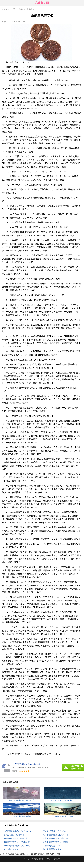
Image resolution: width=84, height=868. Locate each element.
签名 (21, 9)
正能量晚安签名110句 (52, 846)
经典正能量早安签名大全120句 (55, 842)
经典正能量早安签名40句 (14, 835)
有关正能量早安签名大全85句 (17, 854)
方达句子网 (39, 859)
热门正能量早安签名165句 (53, 849)
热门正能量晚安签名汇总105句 (55, 835)
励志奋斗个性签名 (11, 849)
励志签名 (30, 9)
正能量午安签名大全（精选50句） (17, 842)
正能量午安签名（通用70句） (55, 831)
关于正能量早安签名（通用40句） (17, 846)
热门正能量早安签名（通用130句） (18, 831)
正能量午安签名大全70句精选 (15, 838)
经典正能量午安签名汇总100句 (55, 838)
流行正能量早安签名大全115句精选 (47, 854)
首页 (13, 9)
